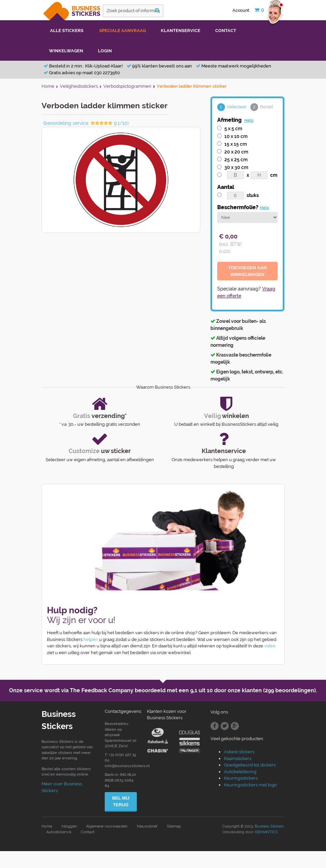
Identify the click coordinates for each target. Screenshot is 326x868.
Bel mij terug (121, 801)
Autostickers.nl (59, 832)
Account (241, 10)
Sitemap (174, 826)
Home (47, 826)
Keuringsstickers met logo (250, 785)
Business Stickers (269, 826)
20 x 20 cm (236, 152)
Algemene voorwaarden (107, 826)
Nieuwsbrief (147, 826)
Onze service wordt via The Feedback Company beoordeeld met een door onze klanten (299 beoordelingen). (163, 690)
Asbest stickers (239, 752)
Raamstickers (238, 759)
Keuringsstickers (241, 778)
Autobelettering (240, 772)
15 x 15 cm (236, 144)
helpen (91, 639)
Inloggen (69, 826)
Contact (88, 832)
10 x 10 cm (236, 136)
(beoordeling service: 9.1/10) (86, 123)
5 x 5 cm (233, 129)
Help (249, 120)
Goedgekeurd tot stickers (250, 765)
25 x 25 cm (236, 160)
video (270, 646)
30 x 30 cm (236, 167)
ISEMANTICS (266, 832)
